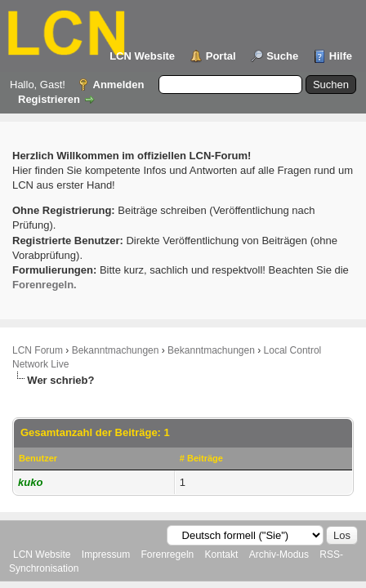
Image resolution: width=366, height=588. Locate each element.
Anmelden (119, 85)
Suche (282, 56)
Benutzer (38, 458)
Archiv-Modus (279, 555)
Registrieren (49, 99)
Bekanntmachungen (116, 350)
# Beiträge (201, 458)
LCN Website (142, 56)
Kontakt (222, 555)
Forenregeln (168, 555)
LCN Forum (38, 350)
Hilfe (341, 56)
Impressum (106, 555)
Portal (221, 56)
